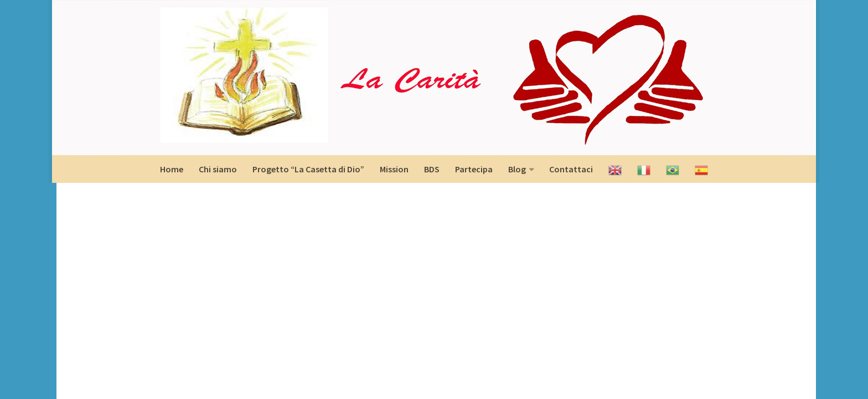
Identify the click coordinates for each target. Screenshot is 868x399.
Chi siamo (218, 169)
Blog (517, 169)
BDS (432, 169)
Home (172, 169)
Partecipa (474, 169)
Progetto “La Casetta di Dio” (308, 169)
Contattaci (571, 169)
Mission (394, 169)
